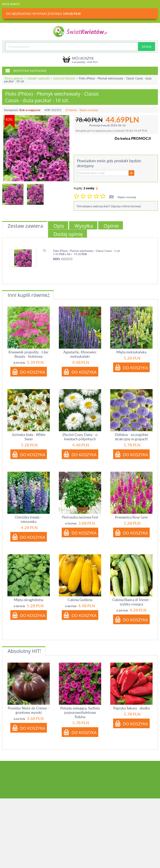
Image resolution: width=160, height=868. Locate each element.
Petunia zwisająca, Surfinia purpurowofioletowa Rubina (80, 712)
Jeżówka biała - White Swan (29, 437)
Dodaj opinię (68, 234)
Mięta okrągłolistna (28, 600)
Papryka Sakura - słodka (132, 708)
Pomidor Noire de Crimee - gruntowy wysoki (28, 710)
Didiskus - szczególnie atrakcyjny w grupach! (132, 437)
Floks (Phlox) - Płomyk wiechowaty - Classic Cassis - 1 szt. (87, 251)
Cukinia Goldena (80, 600)
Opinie (111, 226)
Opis (59, 226)
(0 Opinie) (71, 110)
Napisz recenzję (89, 110)
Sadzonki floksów (64, 78)
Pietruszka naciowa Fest (80, 517)
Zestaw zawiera (25, 226)
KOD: (48, 110)
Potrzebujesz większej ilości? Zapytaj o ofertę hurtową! (109, 206)
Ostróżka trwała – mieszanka (28, 519)
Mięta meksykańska (131, 352)
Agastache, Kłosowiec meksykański (80, 354)
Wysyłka (84, 226)
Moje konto (11, 4)
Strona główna (14, 78)
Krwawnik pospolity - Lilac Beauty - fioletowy (28, 354)
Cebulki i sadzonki (38, 78)
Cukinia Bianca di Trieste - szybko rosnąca (132, 602)
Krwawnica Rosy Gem (131, 517)
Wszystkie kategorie (26, 70)
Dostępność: (11, 110)
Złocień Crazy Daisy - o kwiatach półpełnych (80, 437)
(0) (111, 197)
